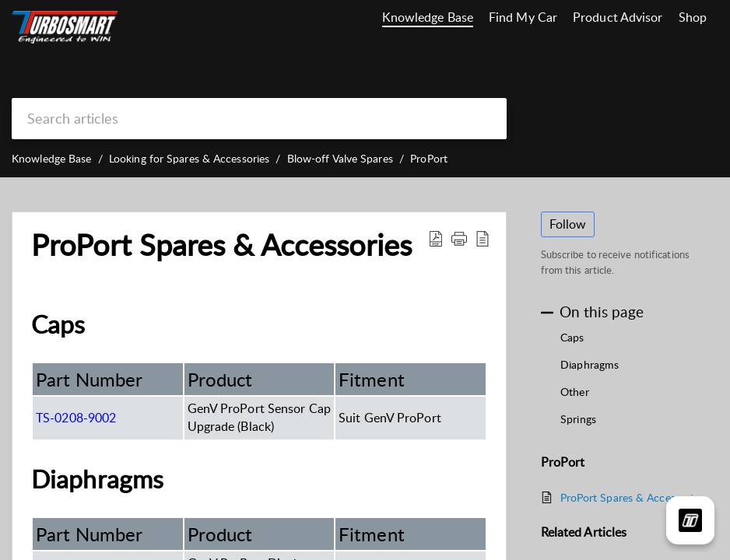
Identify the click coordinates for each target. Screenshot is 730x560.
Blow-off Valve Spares (340, 158)
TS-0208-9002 (76, 418)
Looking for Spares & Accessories (189, 158)
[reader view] (483, 238)
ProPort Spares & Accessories (221, 245)
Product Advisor (618, 17)
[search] (259, 119)
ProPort (429, 158)
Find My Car (523, 17)
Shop (693, 17)
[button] (459, 238)
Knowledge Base (428, 17)
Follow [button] (568, 224)
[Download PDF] (436, 238)
